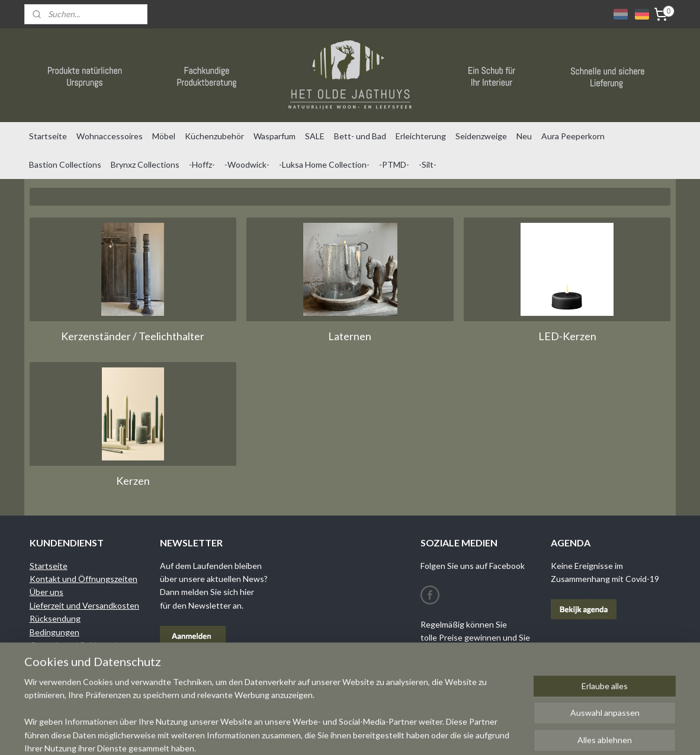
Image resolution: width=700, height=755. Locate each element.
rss (405, 733)
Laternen (350, 336)
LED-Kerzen (567, 336)
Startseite (48, 136)
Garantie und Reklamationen (82, 645)
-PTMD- (394, 164)
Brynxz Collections (145, 164)
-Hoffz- (202, 164)
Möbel (164, 136)
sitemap (384, 733)
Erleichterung (421, 136)
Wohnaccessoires (110, 136)
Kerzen (133, 481)
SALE (315, 136)
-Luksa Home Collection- (324, 164)
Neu (524, 136)
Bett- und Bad (360, 136)
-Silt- (428, 164)
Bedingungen (54, 632)
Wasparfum (274, 136)
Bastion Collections (65, 164)
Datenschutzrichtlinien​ (72, 658)
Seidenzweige (481, 136)
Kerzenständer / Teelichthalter (133, 336)
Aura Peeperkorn (573, 136)
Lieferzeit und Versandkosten (84, 605)
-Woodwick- (247, 164)
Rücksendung (55, 618)
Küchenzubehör (214, 136)
